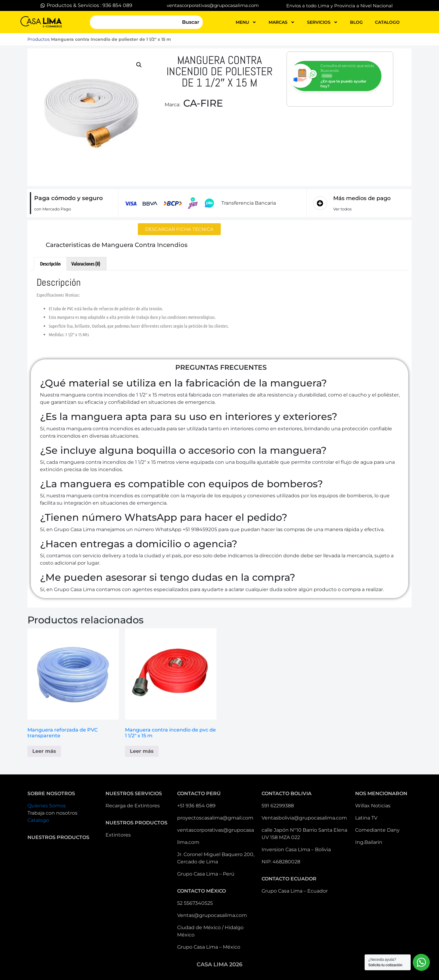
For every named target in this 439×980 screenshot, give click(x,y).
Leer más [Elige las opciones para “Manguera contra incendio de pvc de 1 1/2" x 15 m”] (142, 751)
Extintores (118, 835)
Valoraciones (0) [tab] (86, 264)
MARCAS (282, 22)
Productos (39, 39)
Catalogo (38, 820)
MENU (246, 22)
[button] (139, 65)
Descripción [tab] (50, 264)
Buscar (191, 22)
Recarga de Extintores (133, 806)
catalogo (387, 22)
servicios (322, 22)
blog (356, 22)
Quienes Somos (47, 806)
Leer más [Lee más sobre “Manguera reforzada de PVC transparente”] (44, 751)
